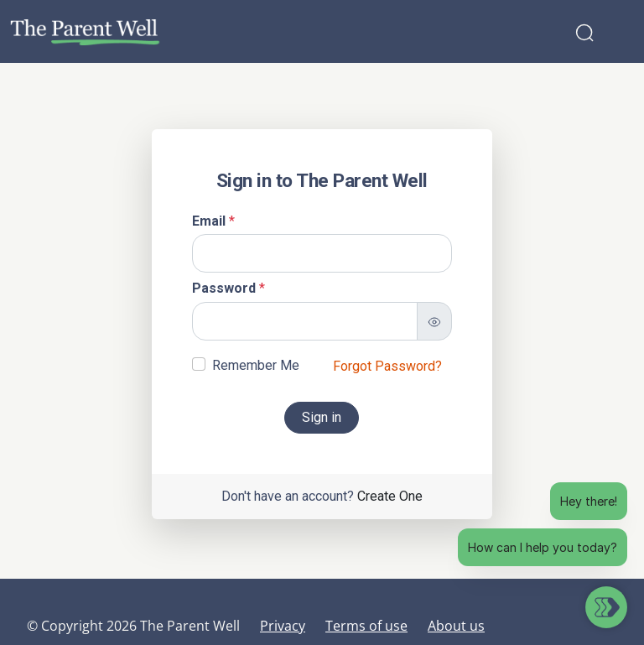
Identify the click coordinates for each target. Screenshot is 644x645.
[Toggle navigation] (621, 32)
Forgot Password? (387, 366)
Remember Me (256, 365)
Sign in (322, 417)
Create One (390, 496)
